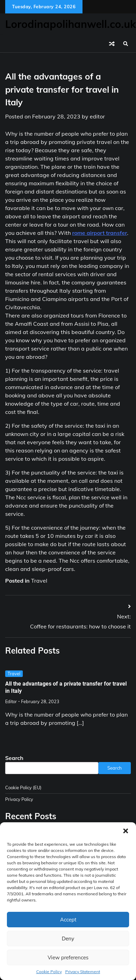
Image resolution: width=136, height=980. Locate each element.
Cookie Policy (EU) (23, 788)
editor (97, 116)
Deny (68, 939)
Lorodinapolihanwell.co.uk (71, 24)
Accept (68, 920)
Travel (39, 581)
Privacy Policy (19, 799)
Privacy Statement (83, 972)
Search (14, 758)
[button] (126, 831)
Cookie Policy (49, 972)
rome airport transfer (100, 233)
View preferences (68, 957)
